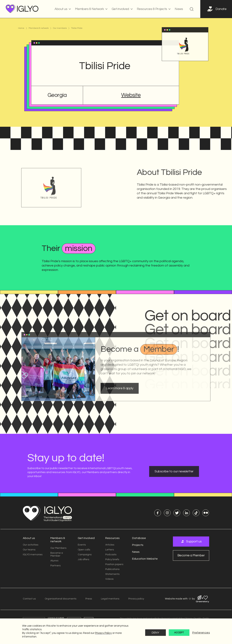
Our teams (29, 550)
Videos (109, 579)
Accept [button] (179, 633)
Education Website (145, 559)
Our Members (58, 548)
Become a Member (57, 554)
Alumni (54, 561)
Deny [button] (155, 633)
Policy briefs (112, 559)
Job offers (83, 559)
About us (29, 538)
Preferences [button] (201, 633)
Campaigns (85, 555)
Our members (60, 28)
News (179, 9)
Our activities (31, 545)
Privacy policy (136, 599)
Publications (112, 569)
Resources (112, 538)
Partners (55, 566)
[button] (63, 9)
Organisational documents (61, 599)
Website (130, 95)
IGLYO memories (33, 555)
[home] (22, 9)
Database (139, 538)
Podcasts (111, 555)
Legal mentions (110, 599)
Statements (112, 574)
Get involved (86, 538)
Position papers (114, 564)
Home (21, 28)
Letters (110, 550)
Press (89, 599)
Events (82, 545)
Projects (138, 545)
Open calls (84, 550)
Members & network (39, 28)
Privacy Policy (103, 633)
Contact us (29, 599)
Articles (110, 545)
